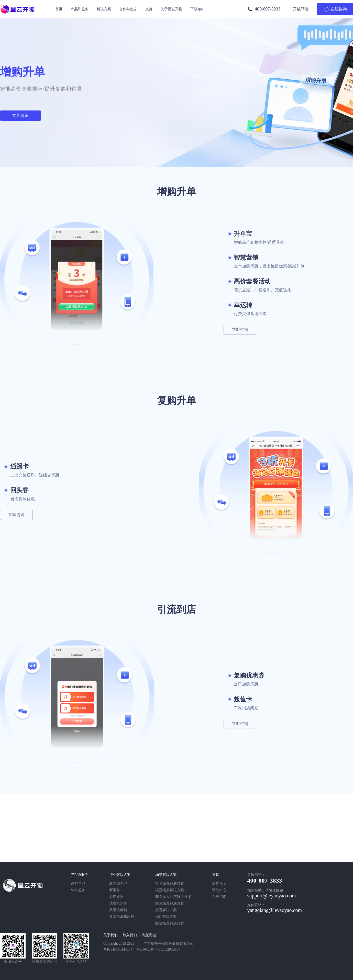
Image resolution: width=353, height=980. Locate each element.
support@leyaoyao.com (272, 896)
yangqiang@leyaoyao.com (275, 910)
